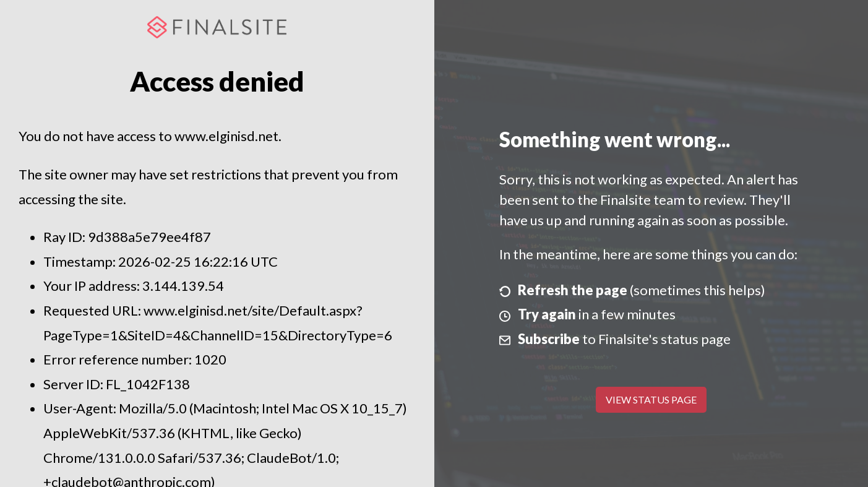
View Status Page (651, 399)
